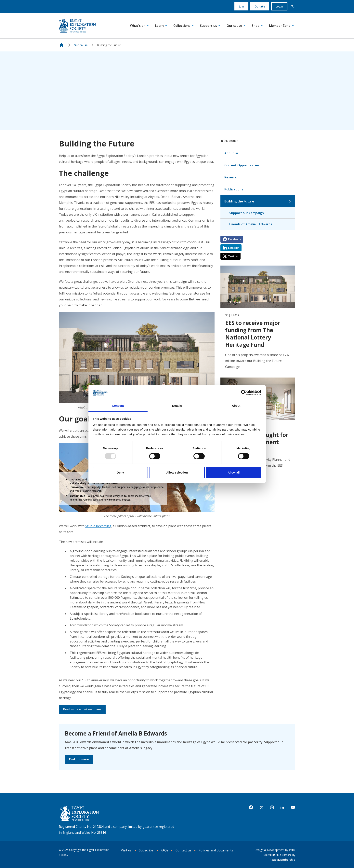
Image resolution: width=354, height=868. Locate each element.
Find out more (79, 759)
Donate (260, 6)
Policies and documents (216, 850)
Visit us (126, 850)
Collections (182, 26)
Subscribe (146, 850)
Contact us (183, 850)
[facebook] (251, 807)
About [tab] (236, 406)
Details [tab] (177, 406)
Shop (256, 26)
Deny (120, 472)
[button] (292, 7)
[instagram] (272, 807)
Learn (159, 26)
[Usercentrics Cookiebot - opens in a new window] (244, 393)
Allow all (234, 472)
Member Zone (280, 26)
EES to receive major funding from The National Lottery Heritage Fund (253, 334)
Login (279, 6)
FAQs (164, 850)
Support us (208, 26)
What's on (138, 26)
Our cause (234, 26)
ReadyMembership (282, 860)
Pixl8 (292, 850)
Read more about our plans (82, 709)
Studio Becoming (98, 526)
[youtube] (293, 807)
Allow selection (177, 472)
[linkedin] (282, 807)
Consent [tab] (118, 406)
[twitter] (262, 807)
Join (241, 6)
